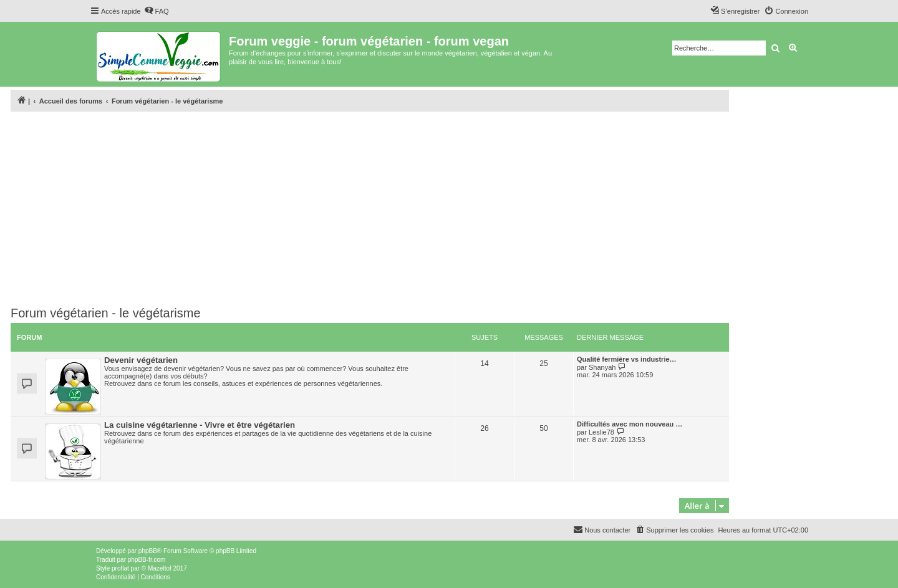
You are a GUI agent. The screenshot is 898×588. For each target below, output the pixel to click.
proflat (120, 568)
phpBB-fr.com (147, 560)
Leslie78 (601, 432)
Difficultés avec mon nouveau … (630, 424)
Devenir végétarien (141, 360)
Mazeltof (160, 568)
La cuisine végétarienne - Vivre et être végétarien (200, 425)
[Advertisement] (370, 209)
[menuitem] (157, 11)
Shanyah (602, 367)
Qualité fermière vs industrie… (627, 359)
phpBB (148, 551)
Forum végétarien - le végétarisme (106, 313)
